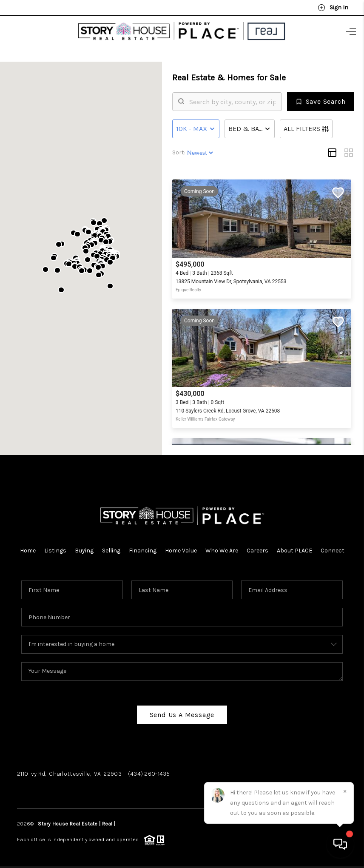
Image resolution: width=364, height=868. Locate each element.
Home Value (181, 547)
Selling (111, 547)
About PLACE (294, 547)
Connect (333, 547)
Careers (257, 547)
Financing (143, 547)
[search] (232, 98)
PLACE (124, 820)
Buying (84, 547)
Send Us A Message (182, 711)
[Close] (345, 791)
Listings (55, 547)
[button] (97, 252)
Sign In (333, 8)
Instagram (69, 787)
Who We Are (222, 547)
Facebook (32, 787)
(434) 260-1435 (149, 770)
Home (28, 547)
